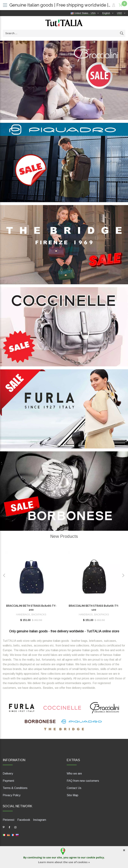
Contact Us (74, 788)
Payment (8, 781)
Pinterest (9, 820)
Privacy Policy (12, 795)
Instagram (40, 820)
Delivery (8, 774)
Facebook (24, 820)
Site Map (72, 795)
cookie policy (95, 857)
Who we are (74, 774)
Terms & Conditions (15, 788)
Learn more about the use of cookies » (64, 862)
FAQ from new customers (83, 781)
